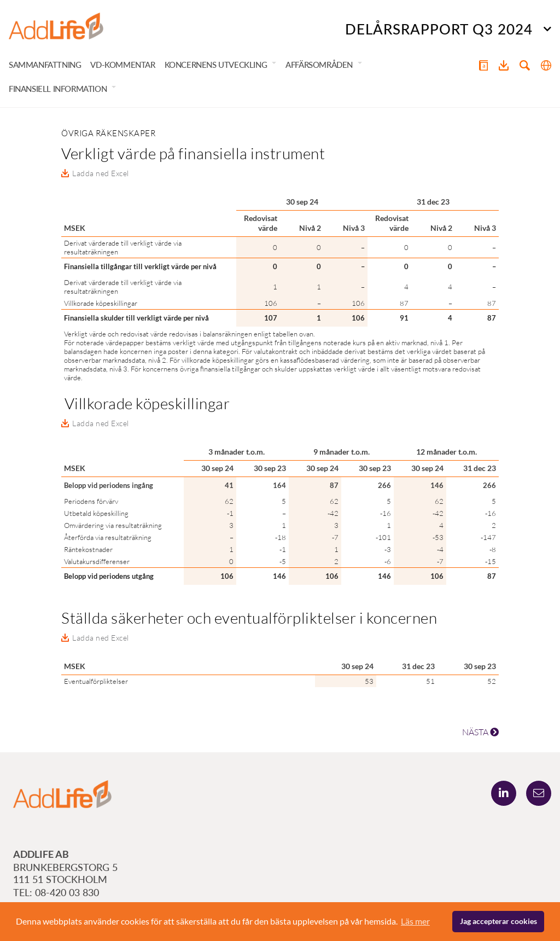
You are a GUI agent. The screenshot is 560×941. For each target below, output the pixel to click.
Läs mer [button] (415, 921)
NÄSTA (480, 732)
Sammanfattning (45, 65)
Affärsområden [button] (319, 65)
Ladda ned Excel (101, 173)
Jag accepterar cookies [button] (498, 921)
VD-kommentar (122, 65)
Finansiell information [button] (58, 89)
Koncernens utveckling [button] (216, 65)
